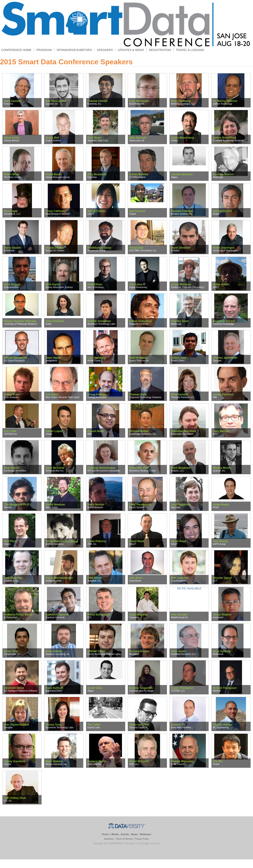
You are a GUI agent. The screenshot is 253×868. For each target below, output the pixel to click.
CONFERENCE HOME (16, 50)
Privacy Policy (142, 839)
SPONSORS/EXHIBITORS (74, 50)
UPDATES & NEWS (131, 50)
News (135, 834)
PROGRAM (44, 50)
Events (125, 834)
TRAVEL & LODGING (190, 50)
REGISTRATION (160, 50)
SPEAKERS (105, 50)
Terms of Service (124, 839)
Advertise (109, 839)
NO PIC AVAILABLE (189, 589)
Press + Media (110, 834)
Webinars (145, 834)
